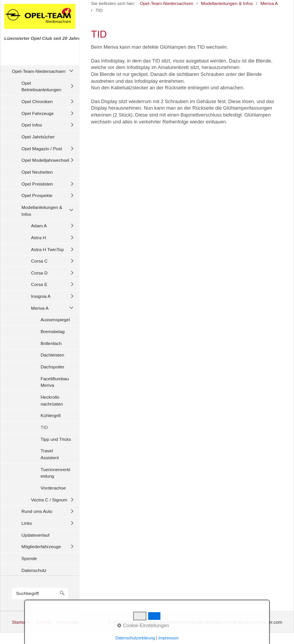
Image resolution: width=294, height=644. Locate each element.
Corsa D (39, 273)
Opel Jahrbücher (38, 137)
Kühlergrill (51, 415)
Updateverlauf (35, 535)
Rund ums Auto (37, 511)
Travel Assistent (50, 454)
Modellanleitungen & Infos (42, 211)
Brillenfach (51, 343)
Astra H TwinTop (47, 249)
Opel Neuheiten (37, 172)
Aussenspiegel (55, 320)
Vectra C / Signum (49, 500)
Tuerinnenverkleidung (55, 473)
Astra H (38, 237)
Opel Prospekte (37, 195)
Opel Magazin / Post (42, 149)
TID (44, 427)
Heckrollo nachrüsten (52, 400)
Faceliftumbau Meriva (55, 382)
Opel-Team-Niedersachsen (39, 71)
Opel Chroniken (37, 101)
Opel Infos (32, 125)
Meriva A (40, 308)
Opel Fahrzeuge (38, 113)
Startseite (21, 622)
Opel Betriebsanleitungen (41, 86)
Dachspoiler (52, 367)
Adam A (39, 226)
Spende (29, 558)
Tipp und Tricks (56, 439)
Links (27, 523)
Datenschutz (34, 570)
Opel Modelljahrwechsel (45, 160)
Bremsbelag (53, 331)
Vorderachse (53, 488)
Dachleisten (52, 355)
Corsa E (39, 284)
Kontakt (44, 622)
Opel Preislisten (37, 184)
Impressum (67, 622)
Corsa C (39, 261)
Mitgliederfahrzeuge (41, 546)
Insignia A (41, 296)
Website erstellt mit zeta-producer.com (244, 622)
